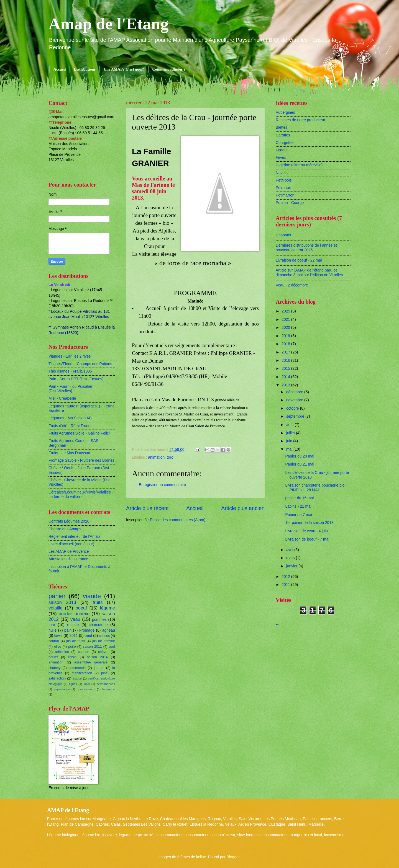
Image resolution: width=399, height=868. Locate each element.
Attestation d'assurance (68, 559)
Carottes (283, 135)
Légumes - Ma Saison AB (70, 418)
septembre (296, 416)
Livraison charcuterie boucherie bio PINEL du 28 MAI (315, 488)
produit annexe (74, 614)
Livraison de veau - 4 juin (306, 531)
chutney (54, 668)
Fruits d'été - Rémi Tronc (69, 426)
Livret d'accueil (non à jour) (71, 544)
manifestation (82, 673)
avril (290, 550)
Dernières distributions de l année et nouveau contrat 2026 (306, 248)
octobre (293, 408)
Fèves (281, 158)
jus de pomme (104, 641)
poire (72, 647)
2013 (286, 385)
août (291, 425)
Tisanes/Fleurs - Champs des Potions (80, 364)
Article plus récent (147, 508)
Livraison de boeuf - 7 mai (307, 539)
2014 (286, 377)
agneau (109, 630)
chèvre (103, 652)
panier (57, 596)
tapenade (109, 689)
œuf (112, 647)
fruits (98, 602)
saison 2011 (92, 647)
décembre (295, 392)
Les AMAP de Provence (69, 551)
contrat (54, 641)
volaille (56, 608)
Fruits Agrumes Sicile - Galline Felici (79, 433)
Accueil (60, 69)
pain (68, 630)
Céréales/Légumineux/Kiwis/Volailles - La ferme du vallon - (81, 495)
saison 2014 (97, 657)
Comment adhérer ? (169, 69)
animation (156, 457)
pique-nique (62, 689)
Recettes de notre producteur (300, 120)
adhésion (62, 652)
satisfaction (57, 678)
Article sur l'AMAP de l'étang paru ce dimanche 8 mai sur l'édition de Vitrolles (309, 273)
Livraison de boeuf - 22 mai (299, 260)
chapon (84, 652)
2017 (286, 352)
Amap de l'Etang (108, 24)
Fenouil (282, 150)
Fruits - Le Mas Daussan (69, 453)
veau (75, 619)
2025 (286, 311)
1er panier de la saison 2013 (309, 523)
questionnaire (86, 689)
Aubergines (285, 113)
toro (170, 457)
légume (108, 608)
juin (290, 441)
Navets (282, 173)
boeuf (81, 608)
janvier (292, 566)
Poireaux (283, 188)
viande (92, 596)
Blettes (282, 127)
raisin (73, 657)
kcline (201, 857)
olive (58, 647)
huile (53, 630)
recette (73, 625)
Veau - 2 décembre (292, 285)
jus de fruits (76, 641)
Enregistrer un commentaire (162, 485)
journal (99, 668)
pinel (105, 673)
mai (290, 449)
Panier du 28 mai (300, 456)
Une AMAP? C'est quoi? (124, 69)
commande (77, 668)
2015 (286, 369)
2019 (286, 336)
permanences (106, 684)
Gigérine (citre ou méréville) (299, 165)
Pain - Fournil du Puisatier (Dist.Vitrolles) (71, 389)
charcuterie (98, 625)
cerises (104, 636)
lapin (87, 684)
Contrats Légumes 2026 (69, 521)
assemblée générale (91, 662)
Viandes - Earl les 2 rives (70, 356)
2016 (286, 361)
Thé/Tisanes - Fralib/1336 (70, 371)
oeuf (89, 636)
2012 (286, 577)
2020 (286, 328)
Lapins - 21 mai (298, 506)
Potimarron (285, 195)
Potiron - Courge (290, 203)
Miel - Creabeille (62, 398)
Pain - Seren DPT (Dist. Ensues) (76, 379)
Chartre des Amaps (65, 529)
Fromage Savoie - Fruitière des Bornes (81, 460)
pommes (99, 620)
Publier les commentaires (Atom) (178, 520)
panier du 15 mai (299, 498)
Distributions (85, 69)
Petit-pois (284, 180)
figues (73, 684)
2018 (286, 344)
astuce (77, 678)
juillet (291, 433)
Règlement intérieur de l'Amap (74, 537)
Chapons (283, 235)
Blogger (233, 857)
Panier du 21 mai (300, 464)
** (277, 625)
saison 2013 (62, 602)
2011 (74, 636)
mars (291, 558)
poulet (53, 657)
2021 (286, 320)
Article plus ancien (243, 508)
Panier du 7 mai (299, 515)
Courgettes (285, 143)
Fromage (87, 630)
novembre (295, 400)
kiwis (58, 636)
